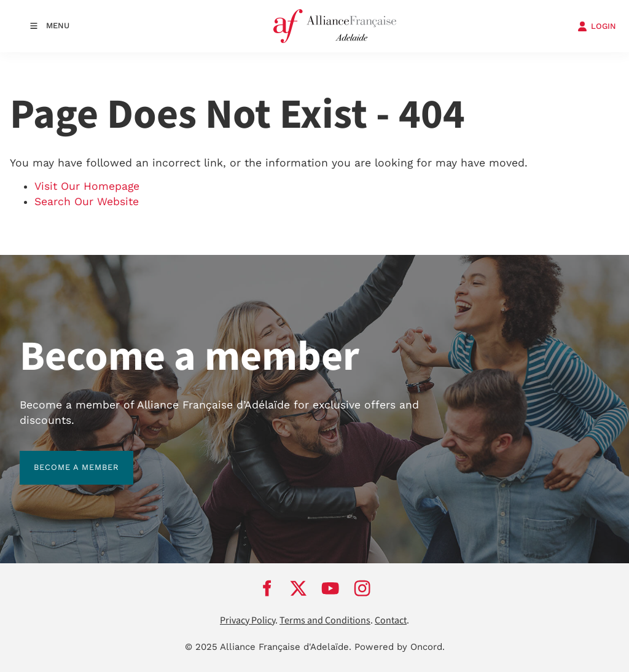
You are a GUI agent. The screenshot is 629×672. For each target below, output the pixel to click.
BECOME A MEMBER (62, 458)
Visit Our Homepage (87, 186)
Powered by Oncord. (400, 647)
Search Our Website (87, 201)
